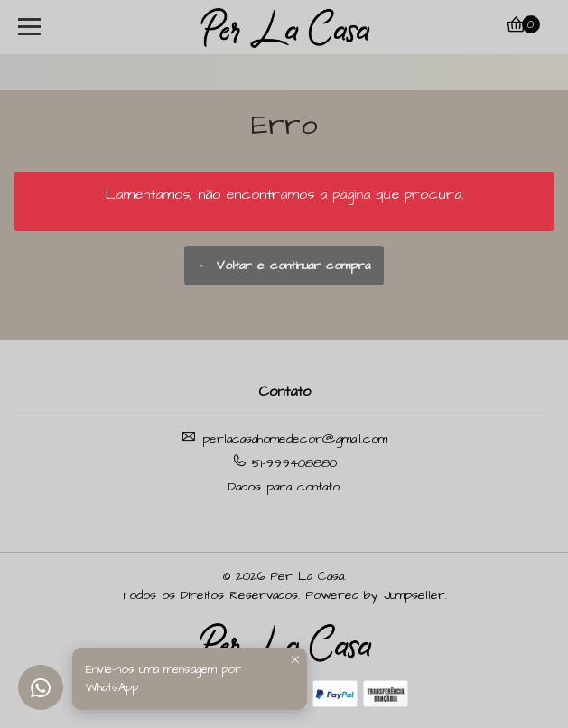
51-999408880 (284, 463)
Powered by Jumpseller (375, 595)
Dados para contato (284, 487)
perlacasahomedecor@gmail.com (284, 439)
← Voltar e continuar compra (284, 266)
